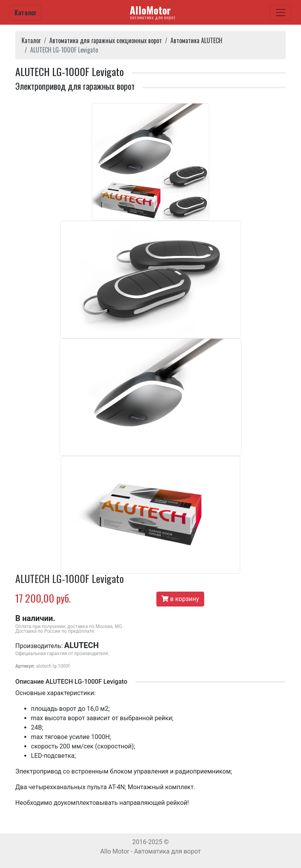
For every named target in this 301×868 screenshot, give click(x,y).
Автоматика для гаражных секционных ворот (106, 40)
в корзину (180, 599)
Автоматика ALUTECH (196, 40)
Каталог (25, 13)
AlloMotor (153, 12)
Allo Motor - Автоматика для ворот (151, 851)
